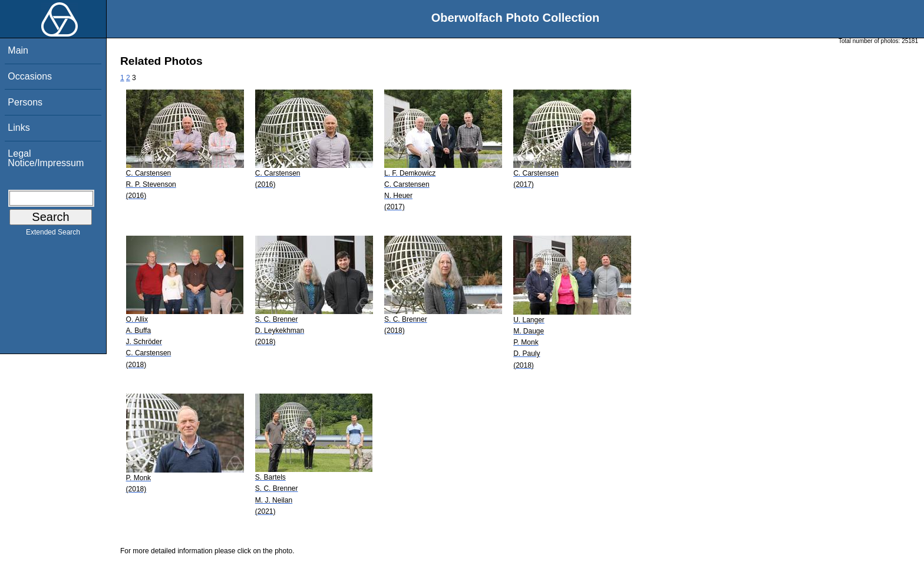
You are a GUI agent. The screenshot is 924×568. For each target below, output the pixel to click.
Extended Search (53, 235)
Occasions (30, 76)
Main (18, 50)
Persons (25, 102)
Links (19, 128)
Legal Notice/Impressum (46, 158)
